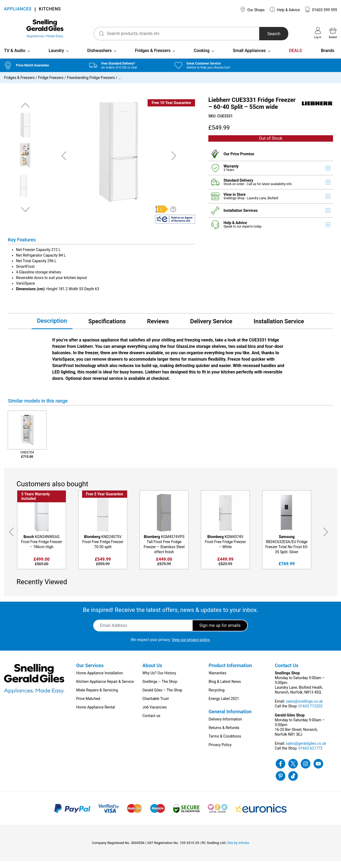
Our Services (90, 672)
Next (25, 216)
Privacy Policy (220, 752)
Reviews (158, 328)
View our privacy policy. (191, 647)
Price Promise (242, 161)
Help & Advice (285, 9)
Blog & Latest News (225, 688)
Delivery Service (211, 328)
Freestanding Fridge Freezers (91, 85)
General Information (230, 718)
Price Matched (88, 706)
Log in (318, 33)
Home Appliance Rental (96, 714)
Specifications (107, 328)
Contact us (151, 723)
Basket (333, 33)
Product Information (230, 672)
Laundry (56, 57)
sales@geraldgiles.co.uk (306, 750)
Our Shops (252, 9)
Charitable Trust (156, 706)
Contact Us (287, 672)
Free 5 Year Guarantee (105, 501)
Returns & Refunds (224, 735)
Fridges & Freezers (153, 57)
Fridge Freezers (51, 85)
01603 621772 (310, 755)
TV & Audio (15, 57)
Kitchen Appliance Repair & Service (105, 688)
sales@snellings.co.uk (304, 708)
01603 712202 (310, 713)
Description (52, 328)
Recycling (217, 697)
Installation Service (279, 328)
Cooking (202, 57)
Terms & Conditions (225, 743)
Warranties (218, 680)
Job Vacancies (155, 714)
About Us (152, 672)
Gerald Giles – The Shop (163, 697)
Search (267, 34)
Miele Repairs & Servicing (97, 697)
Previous (25, 112)
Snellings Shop (234, 205)
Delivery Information (225, 726)
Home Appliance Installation (100, 680)
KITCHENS (50, 9)
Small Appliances (249, 57)
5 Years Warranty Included (36, 503)
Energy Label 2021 (224, 706)
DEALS (295, 57)
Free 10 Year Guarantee (171, 110)
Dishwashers (100, 57)
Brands (328, 57)
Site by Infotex (238, 850)
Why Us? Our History (159, 680)
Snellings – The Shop (160, 688)
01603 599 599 (321, 9)
